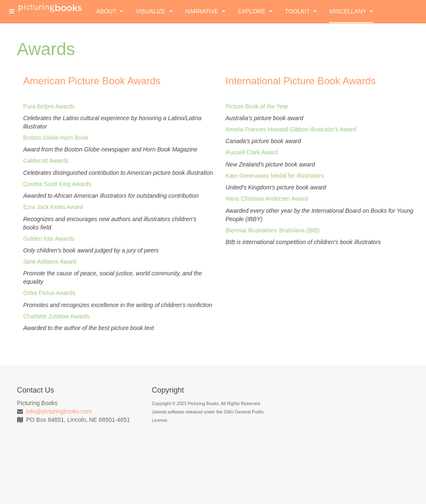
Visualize (154, 11)
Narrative (205, 11)
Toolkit (301, 11)
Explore (255, 11)
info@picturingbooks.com (59, 411)
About (110, 11)
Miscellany (351, 11)
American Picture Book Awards (92, 81)
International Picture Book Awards (301, 81)
